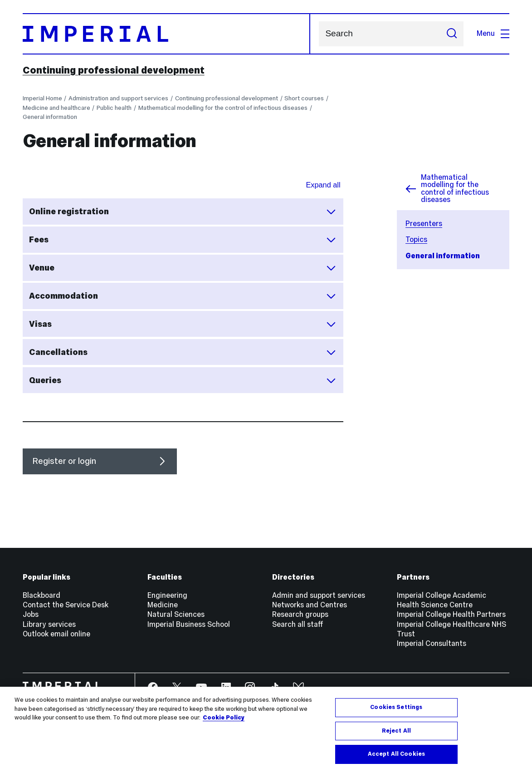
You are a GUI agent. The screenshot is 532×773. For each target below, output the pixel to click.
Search (319, 34)
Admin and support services (319, 595)
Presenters (424, 224)
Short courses (304, 98)
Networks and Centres (310, 605)
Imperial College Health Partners (451, 614)
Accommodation (183, 296)
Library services (49, 624)
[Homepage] (166, 34)
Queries (183, 380)
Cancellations (183, 352)
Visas (183, 324)
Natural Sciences (176, 614)
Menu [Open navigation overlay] (493, 33)
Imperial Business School (189, 624)
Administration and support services (118, 98)
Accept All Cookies (396, 754)
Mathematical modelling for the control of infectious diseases (223, 108)
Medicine (163, 605)
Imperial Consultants (432, 643)
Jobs (31, 614)
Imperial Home (42, 98)
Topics (416, 239)
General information (50, 117)
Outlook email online (56, 634)
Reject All (396, 731)
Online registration (183, 212)
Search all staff (298, 624)
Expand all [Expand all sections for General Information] (323, 185)
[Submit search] (452, 34)
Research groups (300, 614)
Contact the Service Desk (66, 605)
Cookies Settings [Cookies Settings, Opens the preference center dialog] (396, 707)
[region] (266, 730)
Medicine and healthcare (56, 108)
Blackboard (41, 595)
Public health (114, 108)
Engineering (167, 595)
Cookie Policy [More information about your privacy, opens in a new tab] (224, 718)
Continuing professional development (114, 70)
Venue (183, 268)
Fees (183, 240)
